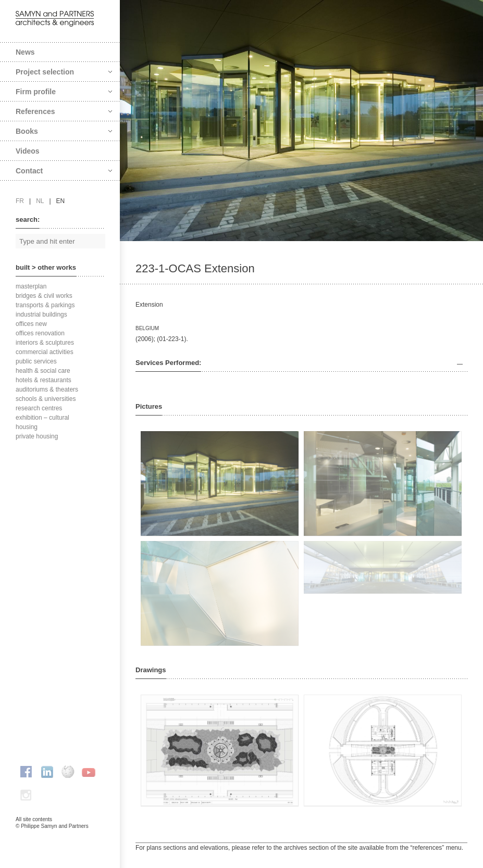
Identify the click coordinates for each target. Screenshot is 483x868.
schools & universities (46, 399)
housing (27, 427)
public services (36, 361)
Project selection (64, 72)
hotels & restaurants (44, 380)
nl (40, 201)
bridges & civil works (44, 296)
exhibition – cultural (42, 418)
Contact (64, 171)
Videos (28, 151)
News (25, 52)
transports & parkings (45, 305)
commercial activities (45, 352)
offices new (31, 324)
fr (20, 201)
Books (64, 131)
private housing (37, 436)
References (64, 111)
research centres (39, 408)
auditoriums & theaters (47, 389)
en (61, 201)
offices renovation (40, 333)
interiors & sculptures (45, 343)
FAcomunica (60, 837)
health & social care (43, 371)
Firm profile (64, 92)
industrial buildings (41, 315)
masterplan (31, 286)
